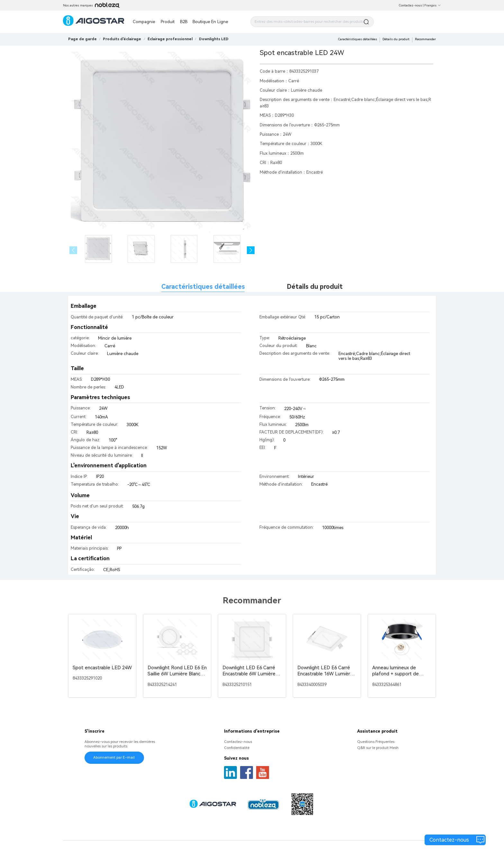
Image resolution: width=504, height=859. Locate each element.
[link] (122, 39)
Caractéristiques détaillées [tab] (203, 287)
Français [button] (433, 5)
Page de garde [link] (82, 39)
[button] (251, 250)
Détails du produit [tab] (315, 287)
